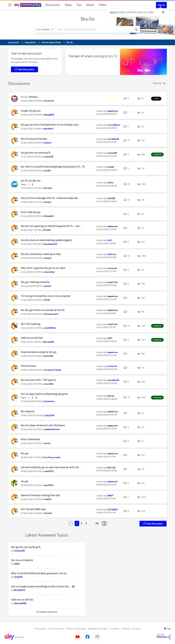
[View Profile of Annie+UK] (49, 101)
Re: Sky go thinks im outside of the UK (43, 310)
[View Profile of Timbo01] (48, 513)
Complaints (115, 629)
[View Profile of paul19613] (49, 485)
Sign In (161, 5)
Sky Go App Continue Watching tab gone (44, 394)
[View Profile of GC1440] (47, 230)
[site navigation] (10, 5)
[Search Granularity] (45, 29)
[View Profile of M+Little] (48, 188)
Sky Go (88, 19)
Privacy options (40, 629)
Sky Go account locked (34, 139)
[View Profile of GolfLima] (112, 254)
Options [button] (157, 83)
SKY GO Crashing (31, 324)
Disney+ (34, 97)
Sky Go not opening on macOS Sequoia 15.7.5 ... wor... (51, 226)
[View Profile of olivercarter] (49, 272)
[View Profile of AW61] (17, 564)
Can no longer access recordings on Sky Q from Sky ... (41, 586)
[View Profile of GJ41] (110, 240)
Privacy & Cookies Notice (76, 629)
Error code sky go (31, 212)
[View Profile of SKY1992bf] (113, 510)
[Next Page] (104, 524)
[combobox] (94, 29)
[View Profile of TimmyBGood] (114, 125)
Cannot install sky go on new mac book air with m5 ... (51, 467)
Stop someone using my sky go (39, 352)
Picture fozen (28, 366)
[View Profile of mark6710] (49, 471)
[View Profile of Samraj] (111, 396)
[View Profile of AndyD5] (18, 577)
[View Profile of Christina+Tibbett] (53, 370)
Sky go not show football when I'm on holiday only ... (51, 125)
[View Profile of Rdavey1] (48, 143)
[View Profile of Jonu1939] (49, 384)
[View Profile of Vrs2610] (47, 499)
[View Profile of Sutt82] (47, 171)
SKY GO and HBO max (33, 509)
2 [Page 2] (81, 523)
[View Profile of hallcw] (110, 183)
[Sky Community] (28, 5)
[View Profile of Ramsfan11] (49, 129)
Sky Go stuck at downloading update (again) (46, 240)
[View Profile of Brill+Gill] (111, 468)
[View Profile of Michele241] (49, 216)
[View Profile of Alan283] (111, 198)
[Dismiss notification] (163, 12)
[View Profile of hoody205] (49, 157)
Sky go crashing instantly (35, 282)
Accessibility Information (98, 629)
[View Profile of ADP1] (110, 338)
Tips (79, 5)
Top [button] (169, 629)
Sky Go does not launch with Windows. (43, 425)
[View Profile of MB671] (110, 496)
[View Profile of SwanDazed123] (50, 244)
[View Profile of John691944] (50, 328)
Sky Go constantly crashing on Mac (41, 254)
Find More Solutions (47, 612)
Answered (157, 154)
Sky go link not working (34, 153)
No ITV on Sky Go (31, 181)
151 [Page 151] (97, 523)
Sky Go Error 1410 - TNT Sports (38, 380)
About (90, 5)
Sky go (25, 453)
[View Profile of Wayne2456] (49, 342)
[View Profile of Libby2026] (49, 415)
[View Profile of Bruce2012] (20, 590)
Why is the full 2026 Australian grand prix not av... (40, 573)
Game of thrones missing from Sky (41, 495)
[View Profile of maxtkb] (48, 286)
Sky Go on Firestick (22, 560)
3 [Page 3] (86, 523)
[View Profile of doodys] (48, 202)
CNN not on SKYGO (32, 338)
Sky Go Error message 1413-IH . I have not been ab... (50, 198)
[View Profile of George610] (49, 115)
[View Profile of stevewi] (48, 258)
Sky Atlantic (28, 411)
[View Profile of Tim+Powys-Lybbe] (52, 457)
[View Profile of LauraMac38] (113, 139)
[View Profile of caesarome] (113, 111)
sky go (24, 481)
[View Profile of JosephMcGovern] (52, 429)
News (68, 5)
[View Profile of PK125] (47, 300)
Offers (103, 5)
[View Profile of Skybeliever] (49, 401)
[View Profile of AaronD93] (49, 356)
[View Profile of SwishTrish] (113, 282)
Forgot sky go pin (31, 111)
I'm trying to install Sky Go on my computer (46, 296)
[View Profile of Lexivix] (47, 443)
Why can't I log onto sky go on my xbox (43, 268)
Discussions (53, 5)
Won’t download (30, 439)
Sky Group (137, 629)
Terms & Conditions (57, 629)
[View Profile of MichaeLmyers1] (51, 314)
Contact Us (126, 629)
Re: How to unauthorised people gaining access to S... (52, 167)
